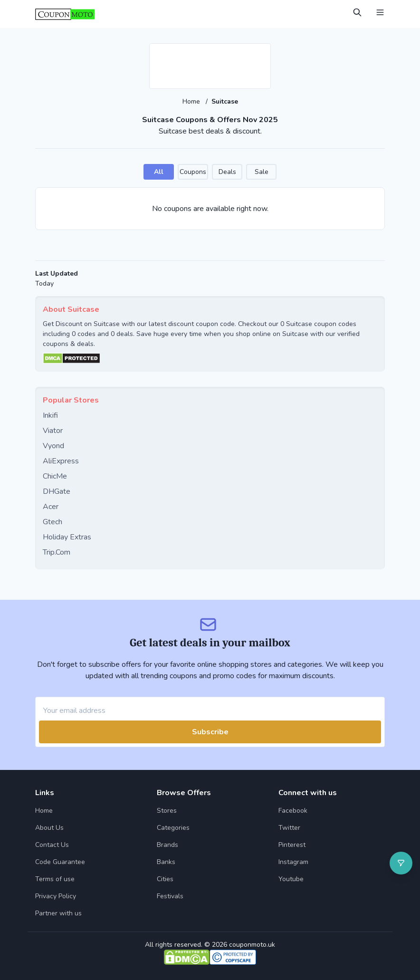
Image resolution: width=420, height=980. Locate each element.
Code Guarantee (60, 862)
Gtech (52, 522)
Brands (167, 845)
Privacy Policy (56, 896)
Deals (227, 172)
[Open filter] (401, 863)
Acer (51, 507)
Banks (166, 862)
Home (192, 101)
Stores (167, 811)
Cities (165, 879)
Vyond (53, 446)
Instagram (293, 862)
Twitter (289, 828)
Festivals (170, 896)
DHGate (57, 491)
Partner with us (58, 913)
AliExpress (61, 461)
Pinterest (292, 845)
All (159, 172)
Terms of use (55, 879)
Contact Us (52, 845)
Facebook (293, 811)
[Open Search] (357, 12)
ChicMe (55, 476)
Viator (53, 431)
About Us (49, 828)
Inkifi (50, 415)
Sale (262, 172)
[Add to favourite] (263, 51)
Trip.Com (57, 552)
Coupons (193, 172)
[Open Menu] (380, 12)
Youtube (291, 879)
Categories (173, 828)
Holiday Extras (67, 537)
